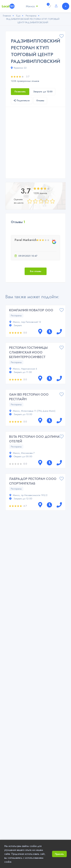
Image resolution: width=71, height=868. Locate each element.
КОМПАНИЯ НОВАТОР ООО (31, 310)
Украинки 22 (19, 68)
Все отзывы (36, 271)
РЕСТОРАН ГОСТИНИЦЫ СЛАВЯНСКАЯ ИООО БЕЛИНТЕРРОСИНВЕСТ (28, 352)
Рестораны (16, 315)
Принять (59, 854)
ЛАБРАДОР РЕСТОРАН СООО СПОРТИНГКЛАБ (33, 481)
